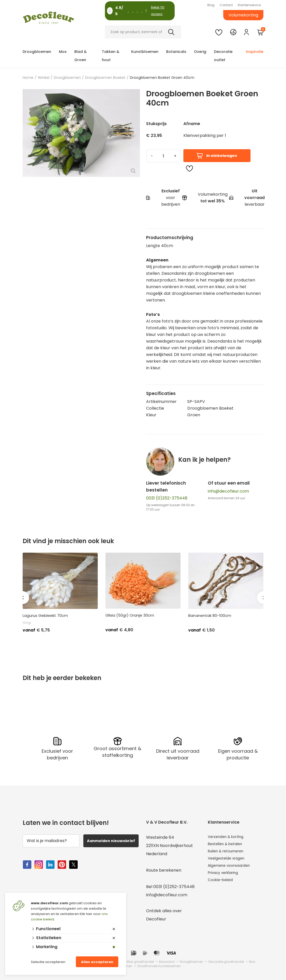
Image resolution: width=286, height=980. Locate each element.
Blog (211, 5)
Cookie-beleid (222, 885)
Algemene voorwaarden (232, 869)
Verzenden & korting (229, 836)
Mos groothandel (140, 960)
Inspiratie (255, 52)
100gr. (27, 623)
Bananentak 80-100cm (210, 616)
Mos (63, 52)
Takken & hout (111, 56)
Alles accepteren (97, 962)
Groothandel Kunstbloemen (159, 965)
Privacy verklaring (226, 877)
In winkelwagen (217, 156)
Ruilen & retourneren (229, 852)
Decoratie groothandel (226, 960)
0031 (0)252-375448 (167, 498)
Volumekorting (243, 15)
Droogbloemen (37, 52)
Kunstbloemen (145, 52)
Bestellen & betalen (228, 844)
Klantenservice (249, 5)
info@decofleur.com (228, 491)
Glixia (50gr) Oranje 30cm (130, 615)
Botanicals (176, 52)
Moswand (167, 960)
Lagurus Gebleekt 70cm (45, 616)
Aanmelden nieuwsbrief (112, 842)
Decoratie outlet (223, 56)
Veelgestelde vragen (229, 861)
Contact (226, 5)
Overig (200, 52)
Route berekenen (164, 869)
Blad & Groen (81, 56)
